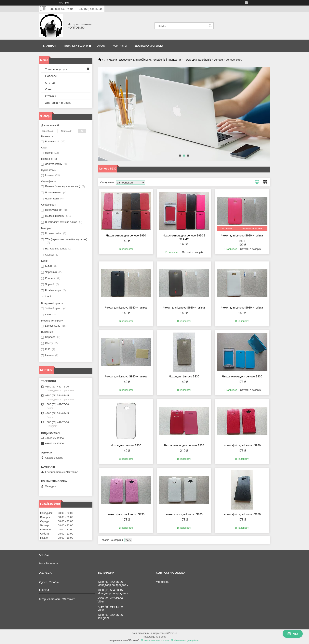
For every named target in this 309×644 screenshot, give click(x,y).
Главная (49, 46)
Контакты (120, 46)
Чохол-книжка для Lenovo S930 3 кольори (184, 237)
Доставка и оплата (149, 46)
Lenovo (218, 60)
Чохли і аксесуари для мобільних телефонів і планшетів (145, 60)
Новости (51, 76)
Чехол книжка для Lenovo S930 (126, 235)
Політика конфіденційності (186, 640)
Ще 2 (48, 296)
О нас (101, 46)
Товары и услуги (76, 46)
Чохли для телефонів (197, 60)
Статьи (50, 83)
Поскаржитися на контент (155, 640)
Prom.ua (173, 633)
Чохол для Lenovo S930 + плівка (242, 235)
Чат (293, 634)
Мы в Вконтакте (49, 563)
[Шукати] (210, 26)
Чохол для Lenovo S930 (184, 376)
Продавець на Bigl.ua (154, 637)
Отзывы (51, 96)
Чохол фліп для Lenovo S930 (242, 445)
